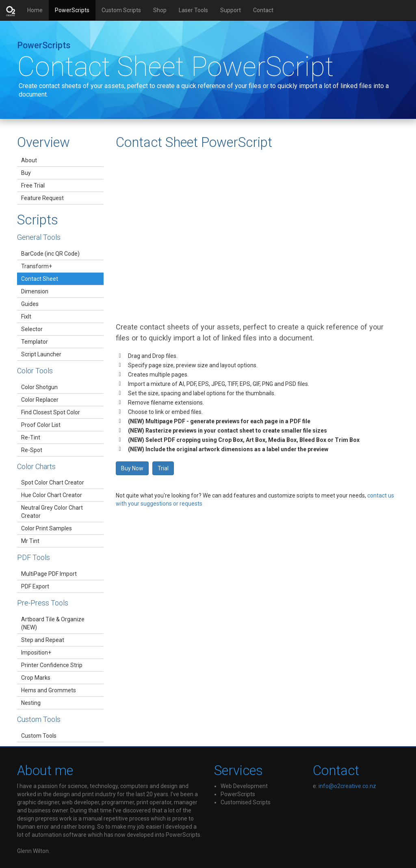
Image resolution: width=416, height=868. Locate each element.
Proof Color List (41, 425)
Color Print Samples (47, 528)
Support (231, 10)
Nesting (31, 703)
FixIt (26, 317)
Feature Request (42, 198)
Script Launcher (41, 354)
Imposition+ (36, 653)
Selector (32, 329)
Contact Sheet (40, 279)
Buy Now (132, 468)
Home (38, 10)
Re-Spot (32, 450)
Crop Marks (36, 678)
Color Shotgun (39, 387)
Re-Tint (31, 437)
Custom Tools (39, 736)
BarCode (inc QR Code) (50, 254)
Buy (26, 173)
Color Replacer (40, 400)
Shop (160, 10)
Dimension (35, 291)
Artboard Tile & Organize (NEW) (53, 623)
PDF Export (35, 586)
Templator (35, 342)
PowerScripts (72, 10)
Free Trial (33, 185)
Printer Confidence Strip (52, 665)
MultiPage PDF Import (49, 574)
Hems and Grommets (49, 690)
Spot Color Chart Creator (53, 482)
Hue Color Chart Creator (52, 495)
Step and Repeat (43, 640)
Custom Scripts (121, 10)
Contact (263, 10)
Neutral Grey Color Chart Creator (52, 512)
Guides (30, 304)
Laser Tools (193, 10)
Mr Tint (30, 541)
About (29, 160)
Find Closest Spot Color (51, 412)
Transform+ (37, 266)
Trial (163, 468)
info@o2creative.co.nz (347, 786)
